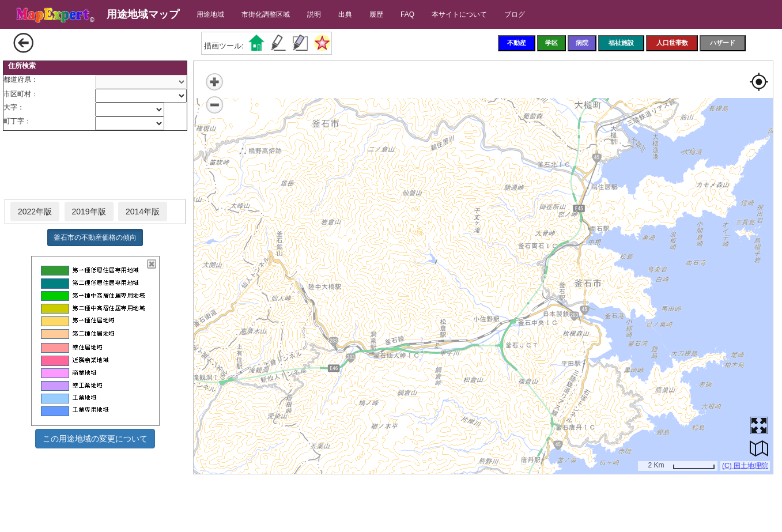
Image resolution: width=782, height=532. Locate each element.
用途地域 (210, 14)
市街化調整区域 (266, 14)
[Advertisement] (95, 165)
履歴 (376, 14)
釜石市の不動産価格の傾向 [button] (95, 237)
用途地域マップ (143, 14)
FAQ (407, 14)
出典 (345, 14)
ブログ (515, 14)
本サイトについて (459, 14)
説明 (314, 14)
